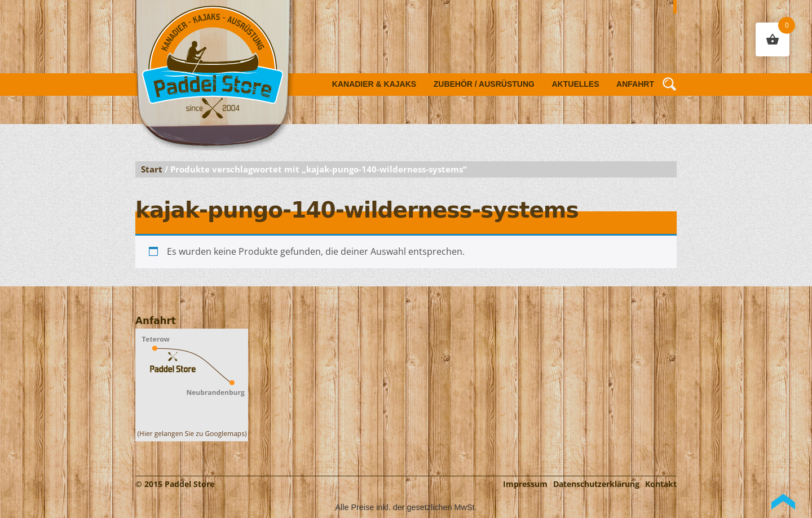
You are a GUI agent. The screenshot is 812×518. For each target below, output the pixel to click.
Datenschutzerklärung (596, 484)
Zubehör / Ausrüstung (484, 84)
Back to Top (783, 502)
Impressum (525, 484)
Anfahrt (635, 84)
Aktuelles (576, 84)
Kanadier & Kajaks (374, 84)
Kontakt (661, 484)
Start (152, 169)
